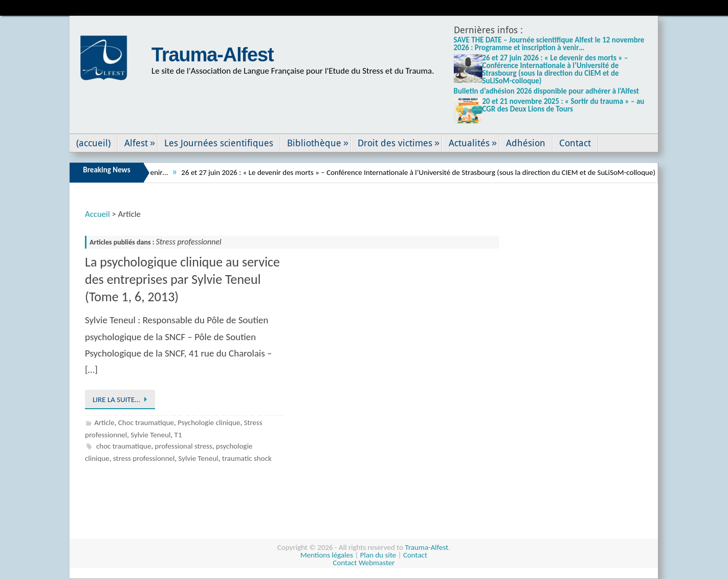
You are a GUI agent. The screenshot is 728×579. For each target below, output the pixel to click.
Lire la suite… (122, 399)
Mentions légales (327, 555)
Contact (415, 555)
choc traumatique (124, 446)
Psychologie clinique (209, 422)
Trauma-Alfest (213, 55)
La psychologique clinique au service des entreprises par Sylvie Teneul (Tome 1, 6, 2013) (182, 279)
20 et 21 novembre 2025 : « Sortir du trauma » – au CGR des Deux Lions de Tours (564, 105)
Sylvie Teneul (150, 435)
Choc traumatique (146, 422)
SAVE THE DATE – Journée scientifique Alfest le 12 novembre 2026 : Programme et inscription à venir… (549, 44)
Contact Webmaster (364, 563)
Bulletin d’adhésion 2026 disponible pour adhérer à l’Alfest (547, 91)
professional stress (184, 446)
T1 (178, 435)
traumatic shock (247, 458)
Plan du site (378, 555)
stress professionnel (144, 458)
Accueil (97, 214)
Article (104, 422)
